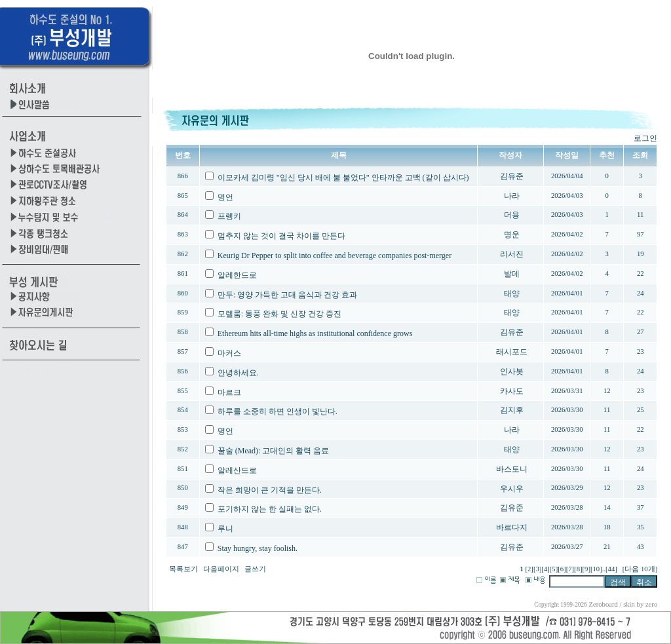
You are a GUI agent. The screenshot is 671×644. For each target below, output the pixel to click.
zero (651, 604)
